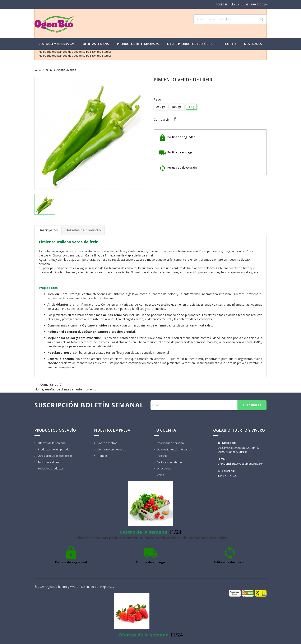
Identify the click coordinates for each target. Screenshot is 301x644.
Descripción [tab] (48, 230)
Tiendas (102, 456)
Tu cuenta (165, 430)
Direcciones (164, 468)
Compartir (175, 119)
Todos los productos (50, 468)
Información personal (170, 443)
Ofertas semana (96, 44)
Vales (160, 475)
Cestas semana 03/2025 (57, 44)
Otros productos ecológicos (191, 44)
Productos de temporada (138, 44)
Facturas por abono (169, 462)
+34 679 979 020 (256, 4)
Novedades (253, 44)
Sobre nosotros (107, 443)
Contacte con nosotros (111, 449)
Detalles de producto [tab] (83, 230)
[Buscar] (230, 19)
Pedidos (162, 456)
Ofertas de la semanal (52, 443)
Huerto (230, 44)
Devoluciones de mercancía (174, 449)
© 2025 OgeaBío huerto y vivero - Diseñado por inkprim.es (74, 587)
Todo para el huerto (50, 462)
